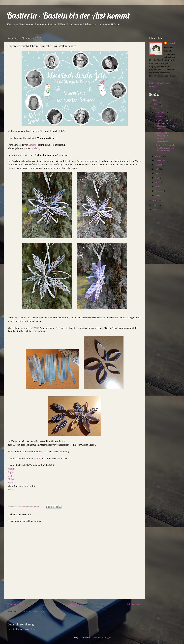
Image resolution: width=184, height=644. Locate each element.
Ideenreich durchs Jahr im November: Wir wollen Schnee (165, 148)
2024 (155, 100)
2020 (155, 108)
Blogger (107, 637)
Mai (157, 178)
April (158, 182)
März (158, 187)
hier (63, 441)
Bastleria (172, 43)
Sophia (11, 472)
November (160, 117)
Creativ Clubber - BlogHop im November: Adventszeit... (163, 137)
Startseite (75, 604)
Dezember (160, 112)
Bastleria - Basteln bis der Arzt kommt (68, 15)
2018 (155, 205)
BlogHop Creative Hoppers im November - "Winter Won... (165, 124)
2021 (155, 104)
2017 (155, 209)
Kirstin (11, 469)
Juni (157, 174)
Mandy (37, 148)
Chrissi (11, 479)
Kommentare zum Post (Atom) (32, 611)
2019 (155, 201)
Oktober (159, 156)
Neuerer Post (16, 604)
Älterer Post (134, 604)
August (159, 165)
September (160, 160)
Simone (33, 145)
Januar (159, 195)
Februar (159, 191)
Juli (157, 169)
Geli (10, 476)
